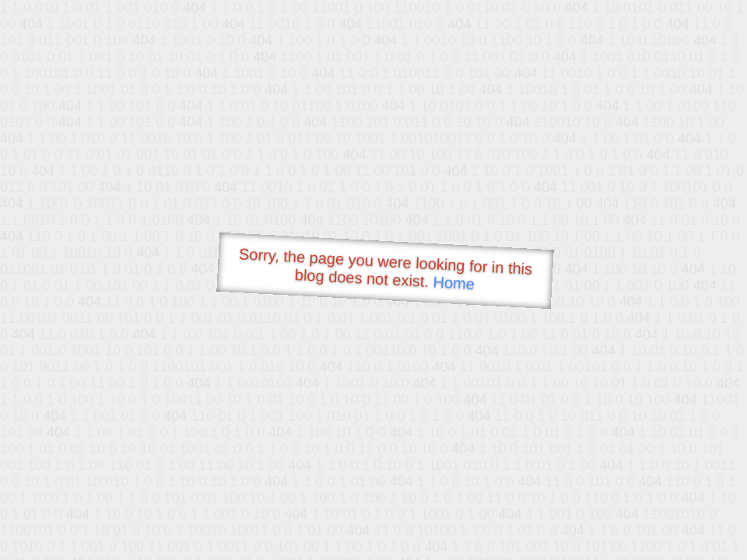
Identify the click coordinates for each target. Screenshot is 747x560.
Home (454, 283)
